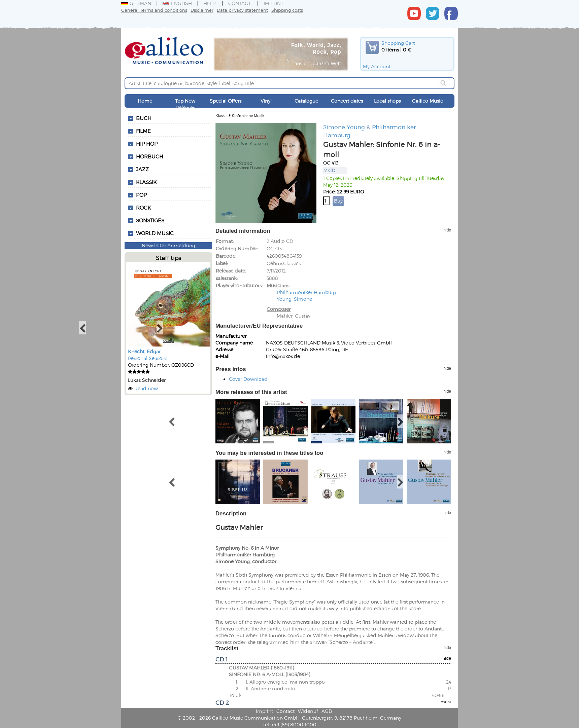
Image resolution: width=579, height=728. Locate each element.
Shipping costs (287, 10)
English (177, 3)
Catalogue (306, 101)
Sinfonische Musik (248, 116)
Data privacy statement (242, 10)
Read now (146, 388)
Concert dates (347, 101)
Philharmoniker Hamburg (306, 292)
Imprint (274, 3)
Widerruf (308, 711)
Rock (143, 208)
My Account (377, 66)
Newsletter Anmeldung (168, 245)
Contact (240, 3)
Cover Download (248, 379)
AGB (327, 711)
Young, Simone (294, 299)
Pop (141, 195)
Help (209, 3)
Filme (143, 131)
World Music (155, 233)
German (136, 3)
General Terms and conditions (154, 10)
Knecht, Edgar (144, 351)
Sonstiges (150, 220)
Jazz (142, 169)
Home (145, 101)
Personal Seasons (148, 358)
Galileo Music (428, 101)
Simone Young (344, 127)
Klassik (146, 182)
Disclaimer (202, 10)
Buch (144, 118)
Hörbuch (150, 156)
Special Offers (226, 101)
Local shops (387, 101)
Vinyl (266, 101)
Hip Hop (147, 144)
